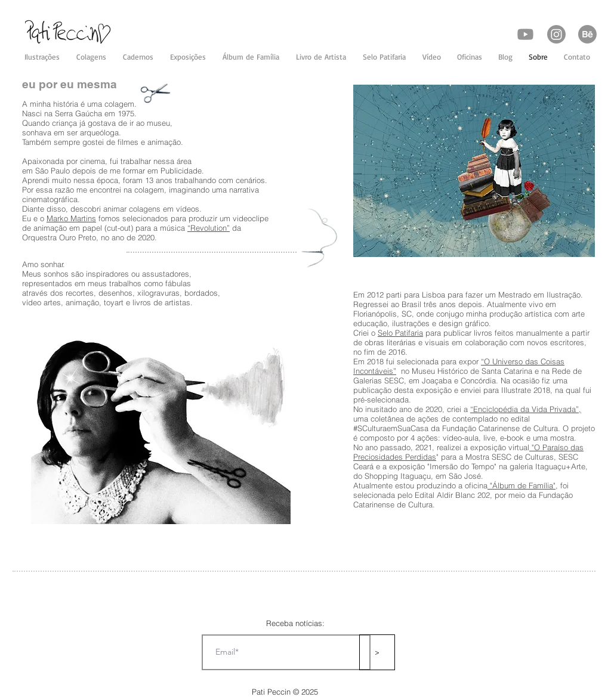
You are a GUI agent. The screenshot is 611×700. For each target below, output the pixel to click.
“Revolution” (209, 228)
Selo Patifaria (400, 333)
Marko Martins (71, 218)
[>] (377, 652)
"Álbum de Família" (521, 485)
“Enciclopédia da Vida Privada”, (526, 409)
